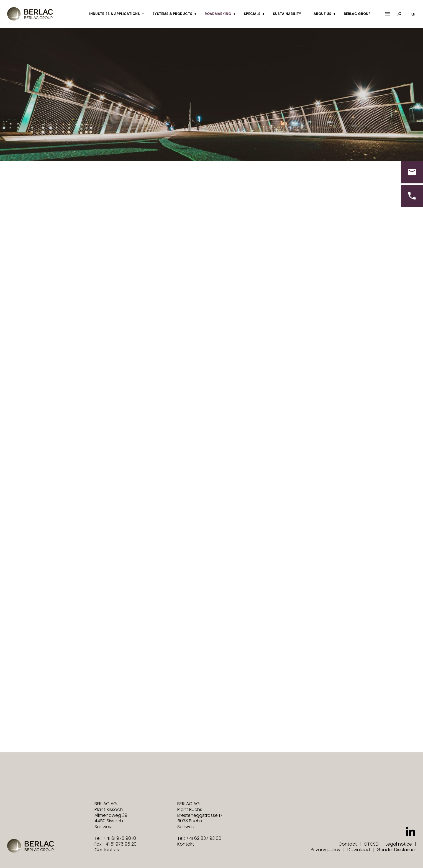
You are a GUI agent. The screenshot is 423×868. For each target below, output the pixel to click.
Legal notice (399, 844)
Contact (348, 844)
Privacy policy (326, 850)
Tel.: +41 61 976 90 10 (115, 838)
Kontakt (186, 844)
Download (359, 850)
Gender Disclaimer (396, 850)
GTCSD (371, 844)
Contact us (107, 850)
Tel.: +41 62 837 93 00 (199, 838)
